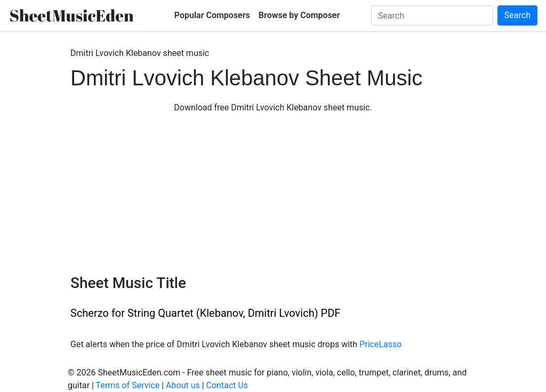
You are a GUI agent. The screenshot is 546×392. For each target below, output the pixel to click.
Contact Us (227, 385)
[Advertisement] (273, 194)
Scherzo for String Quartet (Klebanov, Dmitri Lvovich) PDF (205, 313)
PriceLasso (380, 344)
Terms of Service (128, 385)
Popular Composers (212, 15)
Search (517, 15)
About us (183, 385)
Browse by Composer (299, 15)
